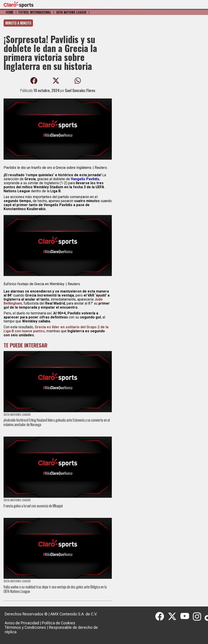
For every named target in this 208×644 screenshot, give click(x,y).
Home (10, 12)
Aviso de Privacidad (22, 623)
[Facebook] (161, 617)
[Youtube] (187, 617)
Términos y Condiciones (25, 627)
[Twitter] (174, 617)
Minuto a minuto (18, 23)
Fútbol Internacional (35, 12)
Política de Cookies (59, 623)
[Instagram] (199, 617)
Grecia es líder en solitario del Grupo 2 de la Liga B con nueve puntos (56, 329)
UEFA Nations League (71, 12)
